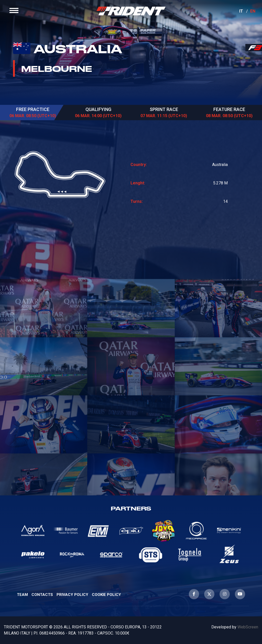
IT (238, 15)
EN (249, 15)
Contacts (42, 595)
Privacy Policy (72, 595)
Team (22, 595)
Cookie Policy (106, 595)
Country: (139, 165)
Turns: (137, 201)
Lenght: (138, 183)
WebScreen (248, 627)
